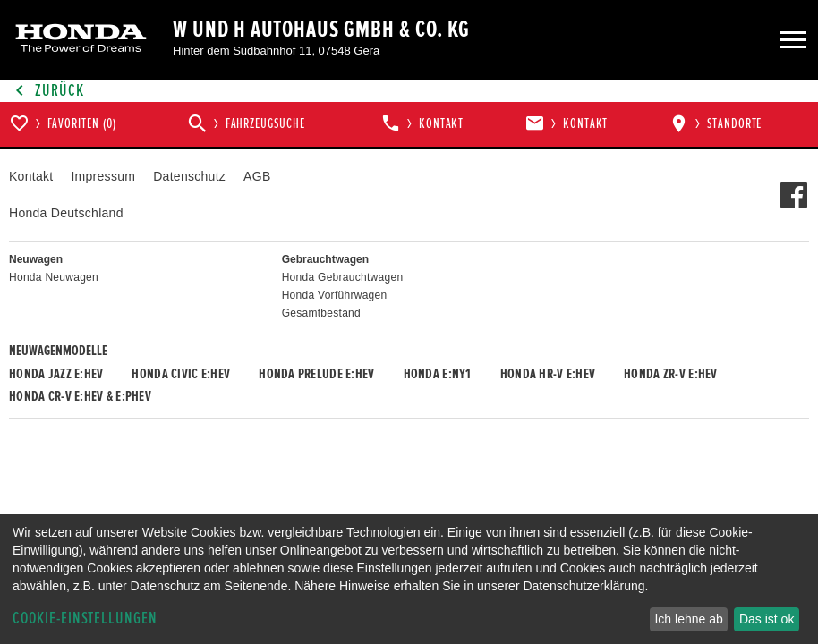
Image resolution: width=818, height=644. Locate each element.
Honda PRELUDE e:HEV (316, 374)
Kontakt (31, 176)
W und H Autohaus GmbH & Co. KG (321, 30)
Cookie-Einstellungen (85, 619)
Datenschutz (189, 176)
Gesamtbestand (321, 313)
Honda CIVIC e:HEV (181, 374)
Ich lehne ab (688, 619)
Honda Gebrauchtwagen (343, 277)
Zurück (47, 91)
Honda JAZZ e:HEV (56, 374)
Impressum (103, 176)
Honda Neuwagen (54, 277)
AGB (257, 176)
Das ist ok (767, 619)
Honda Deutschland (66, 213)
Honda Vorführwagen (335, 295)
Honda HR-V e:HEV (548, 374)
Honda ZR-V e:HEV (670, 374)
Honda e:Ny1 (438, 374)
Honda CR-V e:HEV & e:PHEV (80, 396)
